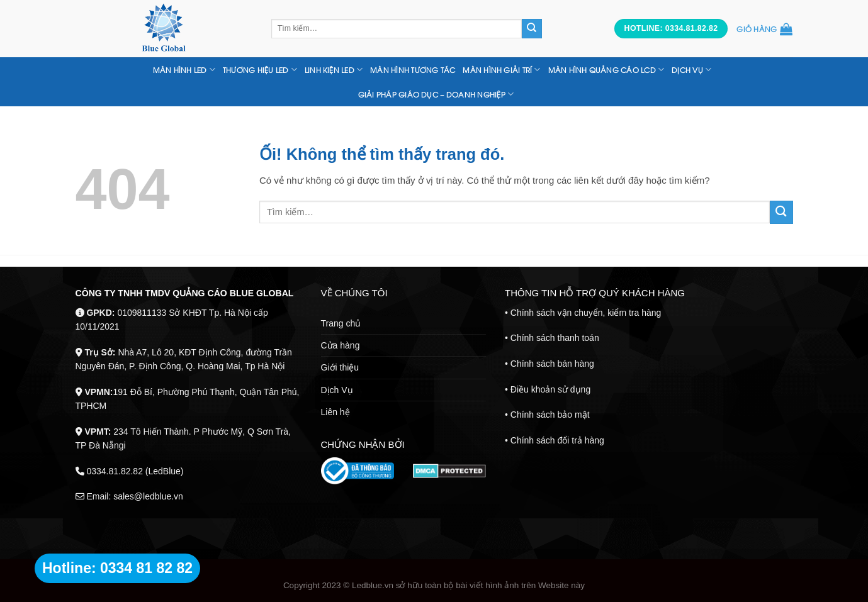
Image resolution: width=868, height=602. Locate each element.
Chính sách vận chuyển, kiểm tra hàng (586, 313)
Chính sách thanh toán (555, 338)
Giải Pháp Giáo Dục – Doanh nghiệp (436, 94)
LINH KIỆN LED (334, 70)
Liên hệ (335, 412)
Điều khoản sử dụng (550, 389)
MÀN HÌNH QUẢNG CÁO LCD (606, 70)
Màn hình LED (184, 70)
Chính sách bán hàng (552, 364)
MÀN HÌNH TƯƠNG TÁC (413, 70)
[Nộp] (532, 29)
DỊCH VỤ (691, 70)
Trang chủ (341, 323)
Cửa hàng (341, 345)
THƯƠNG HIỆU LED (260, 70)
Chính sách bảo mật (550, 415)
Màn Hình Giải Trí (501, 70)
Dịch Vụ (337, 390)
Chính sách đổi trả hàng (557, 440)
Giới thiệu (340, 367)
